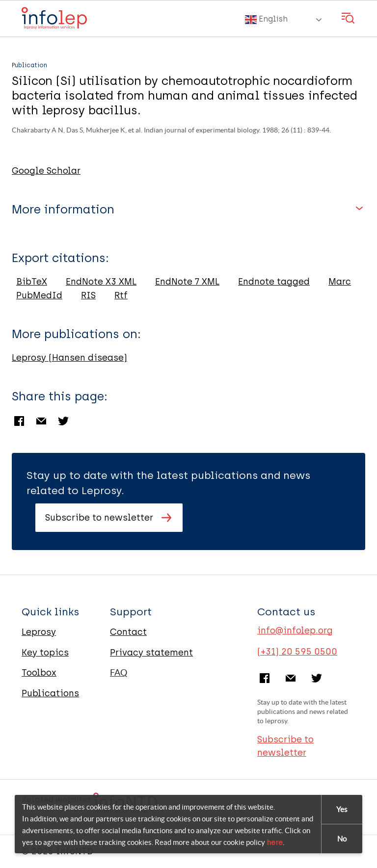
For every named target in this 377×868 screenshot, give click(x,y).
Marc (340, 282)
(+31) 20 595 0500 (297, 652)
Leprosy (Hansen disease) (69, 358)
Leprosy (39, 632)
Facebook (19, 421)
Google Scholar (46, 171)
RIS (88, 295)
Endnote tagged (274, 282)
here (275, 843)
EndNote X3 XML (101, 282)
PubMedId (39, 295)
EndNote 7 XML (187, 282)
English (266, 20)
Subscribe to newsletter (99, 518)
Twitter (63, 421)
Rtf (121, 295)
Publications (50, 693)
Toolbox (39, 673)
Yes (342, 810)
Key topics (45, 653)
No (342, 839)
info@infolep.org (295, 631)
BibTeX (32, 282)
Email (41, 421)
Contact (128, 632)
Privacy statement (151, 653)
